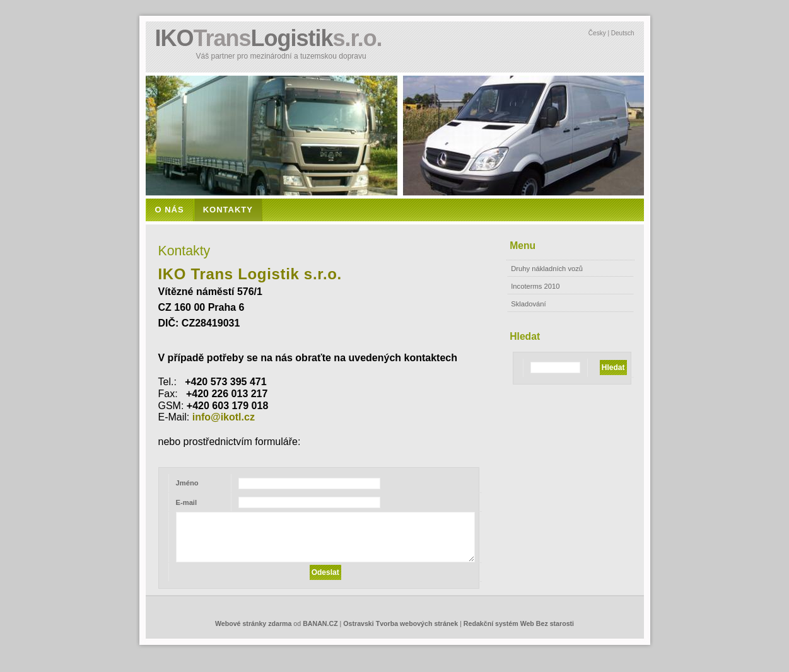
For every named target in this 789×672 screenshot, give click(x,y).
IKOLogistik (269, 38)
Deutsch (623, 33)
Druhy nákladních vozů (547, 269)
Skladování (528, 304)
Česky (597, 33)
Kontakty (228, 210)
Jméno (187, 483)
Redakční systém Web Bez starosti (519, 623)
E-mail (187, 502)
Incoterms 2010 (535, 286)
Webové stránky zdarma (253, 623)
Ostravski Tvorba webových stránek (400, 623)
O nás (170, 210)
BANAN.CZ (320, 623)
